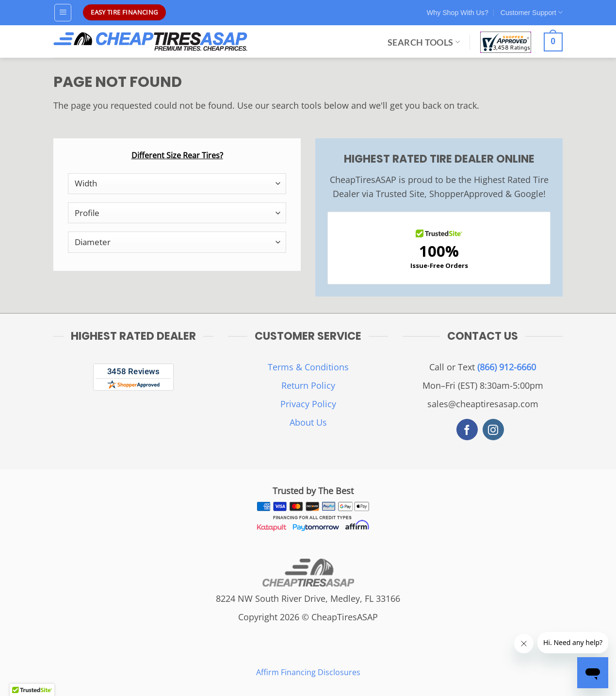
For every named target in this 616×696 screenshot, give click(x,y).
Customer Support (532, 12)
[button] (63, 13)
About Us (308, 422)
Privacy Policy (308, 404)
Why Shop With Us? (458, 13)
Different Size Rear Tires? (177, 155)
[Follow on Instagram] (493, 430)
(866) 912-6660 (507, 367)
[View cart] (553, 42)
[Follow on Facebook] (467, 430)
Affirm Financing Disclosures (308, 672)
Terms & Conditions (308, 367)
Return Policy (308, 385)
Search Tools (424, 42)
